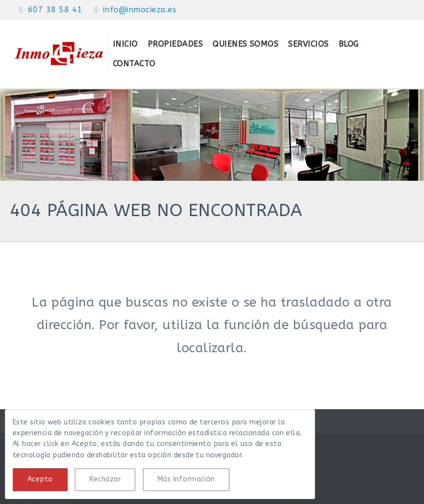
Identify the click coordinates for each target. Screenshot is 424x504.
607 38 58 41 (55, 10)
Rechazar (105, 479)
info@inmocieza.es (140, 10)
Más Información (186, 479)
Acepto (40, 479)
